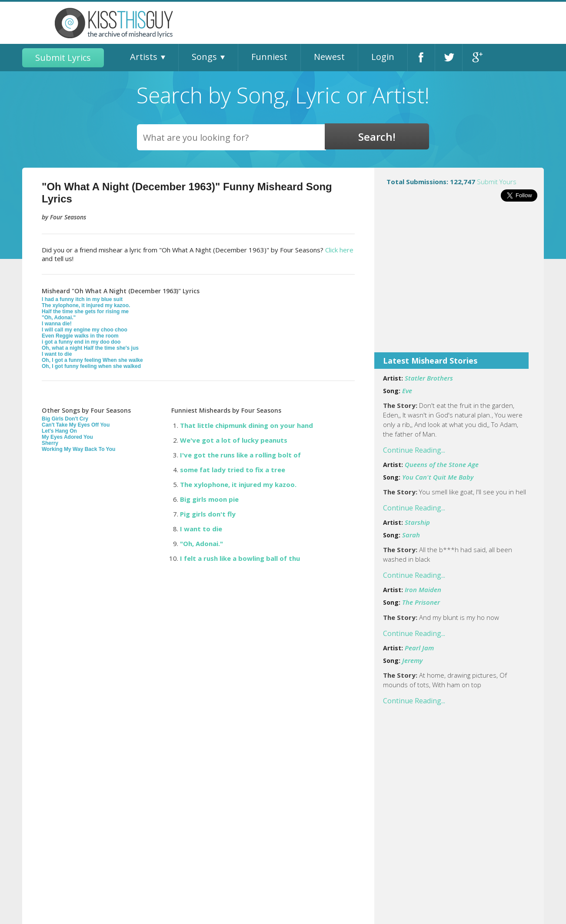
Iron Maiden (423, 590)
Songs (204, 57)
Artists (144, 57)
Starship (417, 522)
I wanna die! (57, 324)
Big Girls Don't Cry (65, 419)
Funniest (269, 57)
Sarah (411, 535)
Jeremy (412, 660)
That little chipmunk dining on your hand (246, 425)
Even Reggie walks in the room (80, 336)
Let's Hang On (59, 431)
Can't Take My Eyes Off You (76, 425)
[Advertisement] (459, 283)
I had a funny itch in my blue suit (82, 299)
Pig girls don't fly (208, 514)
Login (383, 57)
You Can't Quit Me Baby (438, 477)
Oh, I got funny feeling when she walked (91, 366)
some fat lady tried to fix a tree (233, 470)
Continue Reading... (414, 450)
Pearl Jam (419, 648)
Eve (407, 391)
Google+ (476, 58)
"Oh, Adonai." (59, 318)
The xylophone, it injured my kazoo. (86, 305)
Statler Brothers (429, 378)
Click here (339, 250)
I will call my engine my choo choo (85, 330)
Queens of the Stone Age (442, 464)
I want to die (57, 354)
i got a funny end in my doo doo (81, 342)
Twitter (449, 58)
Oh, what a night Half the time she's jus (90, 348)
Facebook (421, 58)
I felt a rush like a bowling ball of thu (240, 558)
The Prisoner (421, 602)
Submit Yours (497, 182)
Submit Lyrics (63, 58)
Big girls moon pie (209, 499)
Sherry (50, 443)
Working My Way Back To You (78, 449)
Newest (329, 57)
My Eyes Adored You (67, 437)
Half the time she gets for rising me (85, 311)
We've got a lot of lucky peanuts (234, 440)
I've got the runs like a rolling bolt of (240, 455)
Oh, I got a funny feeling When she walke (92, 360)
